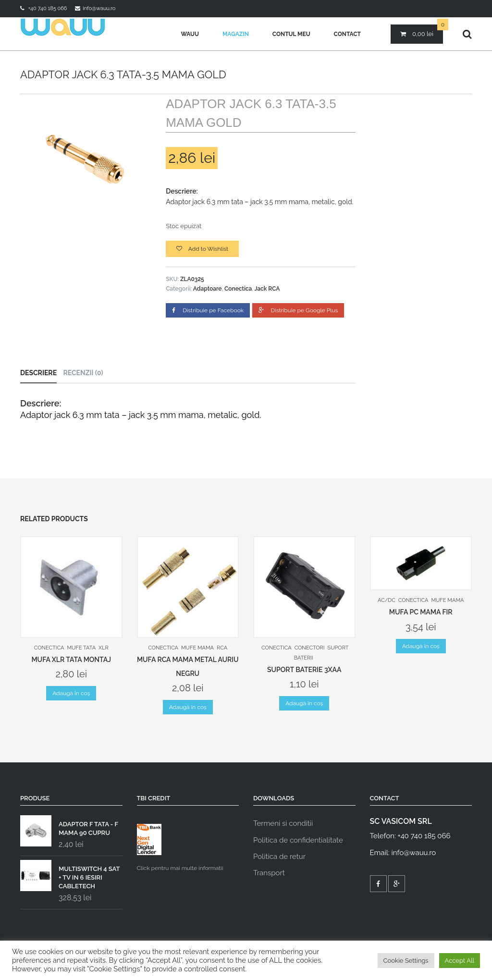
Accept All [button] (460, 961)
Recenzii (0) (83, 373)
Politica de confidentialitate (298, 840)
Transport (269, 873)
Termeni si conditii (283, 823)
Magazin (236, 34)
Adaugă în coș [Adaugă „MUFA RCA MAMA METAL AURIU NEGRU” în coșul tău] (188, 707)
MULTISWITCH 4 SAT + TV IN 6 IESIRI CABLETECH (70, 875)
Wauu (190, 34)
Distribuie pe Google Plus (298, 310)
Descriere (38, 373)
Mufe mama (197, 648)
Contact (347, 34)
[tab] (41, 373)
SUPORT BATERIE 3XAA (304, 670)
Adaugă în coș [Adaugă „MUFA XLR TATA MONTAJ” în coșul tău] (71, 693)
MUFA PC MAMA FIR (421, 612)
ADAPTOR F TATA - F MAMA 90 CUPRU (69, 826)
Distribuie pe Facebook (208, 310)
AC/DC (387, 600)
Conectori (310, 648)
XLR (104, 648)
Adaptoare (208, 289)
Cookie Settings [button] (406, 961)
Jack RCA (267, 289)
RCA (222, 648)
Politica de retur (279, 857)
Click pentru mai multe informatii (180, 848)
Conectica (238, 289)
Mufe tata (81, 648)
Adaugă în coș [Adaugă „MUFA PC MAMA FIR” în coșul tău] (421, 646)
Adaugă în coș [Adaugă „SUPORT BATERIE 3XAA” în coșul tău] (304, 703)
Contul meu (291, 34)
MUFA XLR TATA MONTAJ (71, 660)
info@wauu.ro (99, 8)
